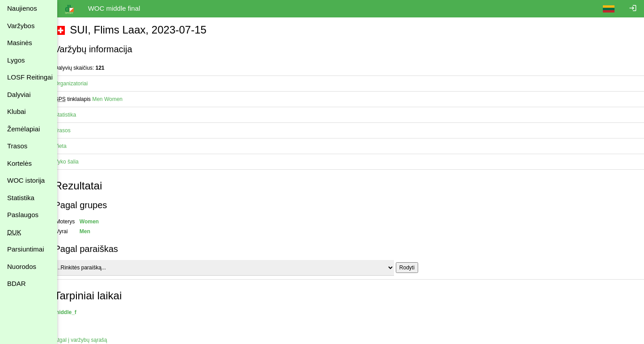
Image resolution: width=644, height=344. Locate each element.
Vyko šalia (76, 162)
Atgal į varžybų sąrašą (91, 340)
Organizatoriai (81, 84)
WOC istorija (26, 180)
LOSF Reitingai (30, 77)
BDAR (17, 283)
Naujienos (22, 8)
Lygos (16, 60)
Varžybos (21, 26)
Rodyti (417, 268)
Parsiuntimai (26, 249)
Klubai (17, 111)
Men (108, 99)
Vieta (70, 146)
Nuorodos (22, 266)
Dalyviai (19, 94)
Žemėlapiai (23, 129)
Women (123, 99)
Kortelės (19, 163)
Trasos (17, 146)
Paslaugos (23, 215)
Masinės (20, 43)
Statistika (21, 198)
